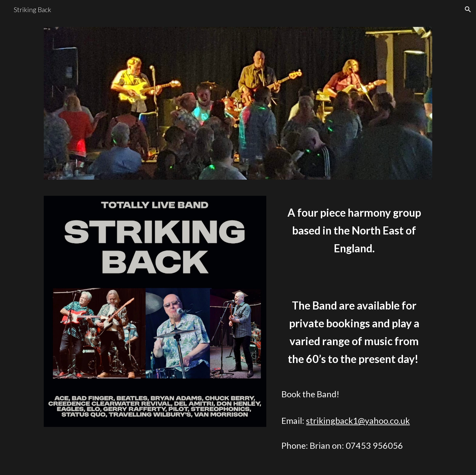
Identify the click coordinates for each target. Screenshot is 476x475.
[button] (468, 9)
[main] (354, 331)
